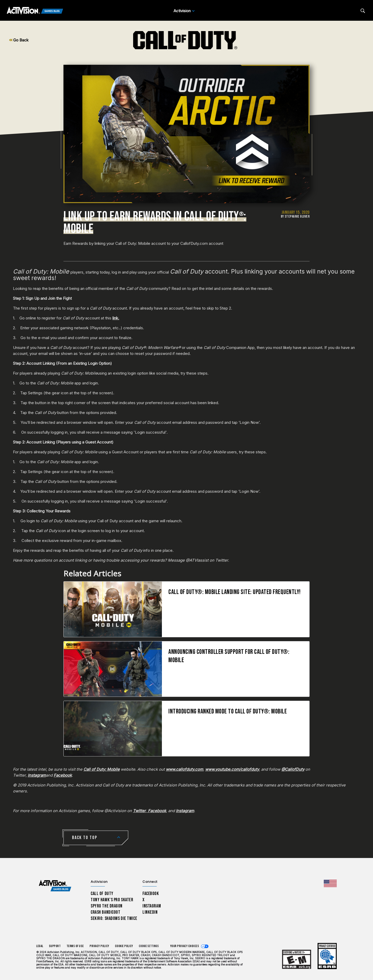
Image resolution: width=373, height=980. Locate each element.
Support (55, 946)
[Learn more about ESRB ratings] (297, 959)
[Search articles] (363, 11)
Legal (40, 946)
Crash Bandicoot (105, 912)
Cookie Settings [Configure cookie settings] (149, 946)
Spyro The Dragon (107, 906)
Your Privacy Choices (185, 946)
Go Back (19, 40)
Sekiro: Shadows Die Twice (114, 918)
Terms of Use (75, 946)
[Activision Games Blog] (35, 11)
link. (116, 318)
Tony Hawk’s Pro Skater (112, 900)
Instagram (152, 906)
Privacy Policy (99, 946)
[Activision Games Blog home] (55, 886)
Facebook (151, 894)
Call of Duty (102, 894)
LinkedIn (150, 912)
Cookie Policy (124, 946)
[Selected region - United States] (330, 883)
